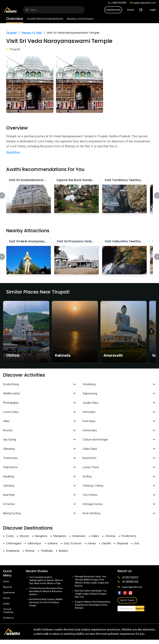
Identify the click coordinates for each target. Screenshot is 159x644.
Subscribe (140, 609)
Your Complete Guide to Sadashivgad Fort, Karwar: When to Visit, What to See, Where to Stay (46, 580)
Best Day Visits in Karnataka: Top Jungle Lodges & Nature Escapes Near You (91, 594)
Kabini (95, 536)
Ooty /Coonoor (73, 543)
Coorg (10, 536)
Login (153, 10)
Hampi (92, 543)
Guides (6, 604)
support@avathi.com (143, 3)
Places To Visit (32, 33)
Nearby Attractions (80, 19)
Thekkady (47, 551)
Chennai (110, 536)
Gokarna (52, 543)
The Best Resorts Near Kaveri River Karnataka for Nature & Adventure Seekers (46, 591)
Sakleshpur (34, 543)
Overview (15, 19)
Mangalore (60, 536)
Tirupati (11, 33)
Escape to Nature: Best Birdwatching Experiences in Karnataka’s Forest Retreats (93, 605)
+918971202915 (117, 3)
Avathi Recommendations (45, 19)
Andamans (79, 536)
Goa (137, 543)
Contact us (8, 618)
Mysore (24, 536)
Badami (63, 551)
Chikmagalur (14, 543)
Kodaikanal (13, 551)
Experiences (113, 10)
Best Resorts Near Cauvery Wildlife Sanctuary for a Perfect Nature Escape (46, 602)
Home (6, 581)
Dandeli (106, 543)
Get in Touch (127, 600)
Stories (7, 598)
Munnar (30, 551)
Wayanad (122, 543)
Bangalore (41, 536)
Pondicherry (129, 536)
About (131, 10)
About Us (8, 587)
